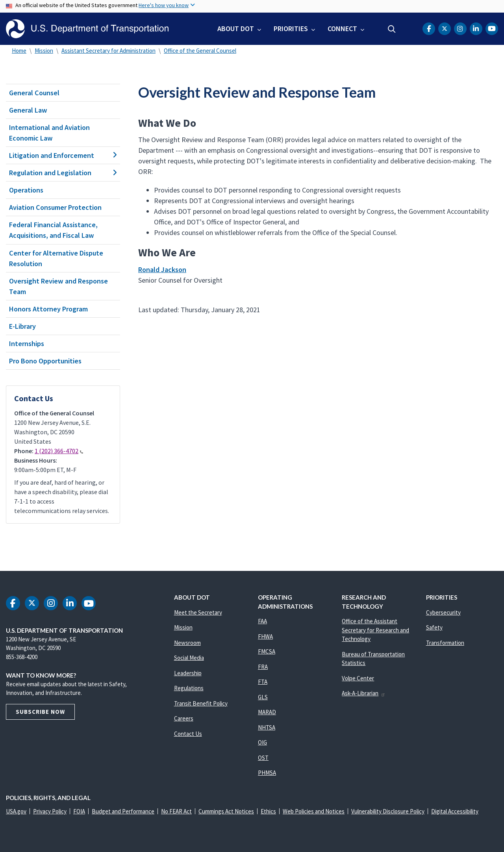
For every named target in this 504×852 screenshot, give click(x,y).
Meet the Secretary (198, 612)
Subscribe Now (40, 712)
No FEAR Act (176, 811)
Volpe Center (358, 678)
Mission (44, 51)
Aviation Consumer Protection (55, 207)
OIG (262, 742)
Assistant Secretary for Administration (108, 51)
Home (19, 51)
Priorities (291, 29)
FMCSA (267, 651)
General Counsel (34, 93)
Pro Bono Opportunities (45, 361)
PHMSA (267, 773)
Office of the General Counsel (200, 51)
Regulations (189, 688)
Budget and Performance (123, 811)
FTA (263, 682)
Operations (26, 190)
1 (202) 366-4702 (59, 451)
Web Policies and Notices (314, 811)
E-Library (22, 326)
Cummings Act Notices (226, 811)
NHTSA (267, 727)
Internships (27, 344)
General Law (28, 110)
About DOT (236, 29)
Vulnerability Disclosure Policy (388, 811)
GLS (263, 697)
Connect (342, 29)
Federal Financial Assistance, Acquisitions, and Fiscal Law (53, 230)
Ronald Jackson (162, 269)
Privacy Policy (50, 811)
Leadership (188, 673)
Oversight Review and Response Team (58, 286)
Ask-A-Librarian (364, 693)
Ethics (268, 811)
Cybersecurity (443, 612)
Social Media (189, 658)
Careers (184, 718)
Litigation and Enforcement (63, 155)
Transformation (445, 643)
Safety (434, 627)
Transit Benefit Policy (201, 703)
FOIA (79, 811)
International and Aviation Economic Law (49, 133)
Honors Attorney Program (48, 309)
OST (263, 758)
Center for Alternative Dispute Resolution (56, 258)
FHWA (265, 636)
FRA (263, 667)
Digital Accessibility (455, 811)
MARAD (267, 712)
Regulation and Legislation (63, 173)
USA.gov (16, 811)
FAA (262, 621)
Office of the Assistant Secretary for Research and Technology (375, 630)
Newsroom (187, 643)
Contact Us (188, 734)
